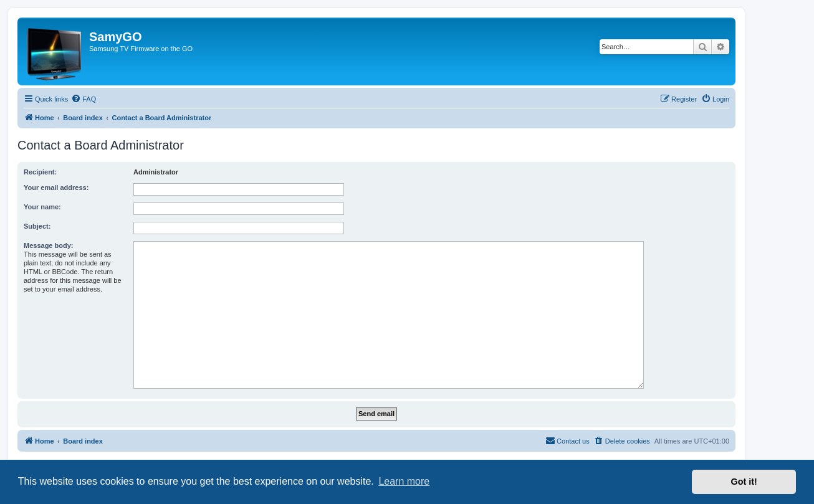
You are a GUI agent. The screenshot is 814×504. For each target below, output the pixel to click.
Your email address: (56, 188)
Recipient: (40, 172)
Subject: (37, 226)
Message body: (48, 245)
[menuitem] (84, 99)
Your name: (42, 207)
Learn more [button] (404, 481)
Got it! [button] (744, 482)
